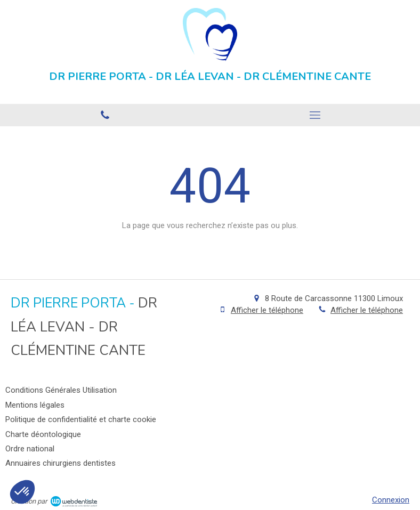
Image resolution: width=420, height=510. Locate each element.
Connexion (391, 500)
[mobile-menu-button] (315, 115)
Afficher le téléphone (267, 310)
